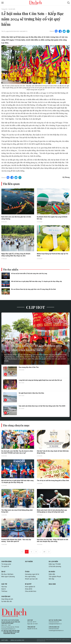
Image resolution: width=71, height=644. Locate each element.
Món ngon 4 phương (8, 578)
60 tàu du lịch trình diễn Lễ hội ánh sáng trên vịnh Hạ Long (29, 274)
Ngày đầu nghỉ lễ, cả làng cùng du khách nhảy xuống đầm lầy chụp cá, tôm (16, 255)
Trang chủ (4, 9)
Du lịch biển (12, 9)
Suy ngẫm (29, 562)
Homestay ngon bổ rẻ (32, 575)
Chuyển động (6, 562)
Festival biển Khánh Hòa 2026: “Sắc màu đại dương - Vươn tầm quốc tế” (16, 541)
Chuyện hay (6, 598)
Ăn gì (3, 572)
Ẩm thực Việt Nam (7, 575)
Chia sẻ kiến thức (31, 593)
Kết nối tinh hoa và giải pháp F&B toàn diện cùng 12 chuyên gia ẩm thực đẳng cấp (36, 282)
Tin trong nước (6, 565)
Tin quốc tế (5, 567)
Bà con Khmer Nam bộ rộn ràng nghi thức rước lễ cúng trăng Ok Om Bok (33, 290)
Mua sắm (52, 585)
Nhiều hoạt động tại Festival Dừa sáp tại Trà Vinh (53, 255)
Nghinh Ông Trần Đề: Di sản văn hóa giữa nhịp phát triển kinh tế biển (32, 348)
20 (44, 552)
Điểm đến (52, 575)
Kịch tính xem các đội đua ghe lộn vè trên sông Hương (17, 218)
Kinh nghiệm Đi (30, 588)
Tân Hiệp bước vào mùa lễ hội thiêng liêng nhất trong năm (17, 512)
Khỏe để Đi (29, 590)
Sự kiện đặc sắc (7, 603)
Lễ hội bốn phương (55, 567)
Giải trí (4, 585)
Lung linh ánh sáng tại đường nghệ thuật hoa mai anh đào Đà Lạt (40, 381)
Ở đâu (27, 572)
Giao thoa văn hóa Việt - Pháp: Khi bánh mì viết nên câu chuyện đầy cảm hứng (52, 541)
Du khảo (52, 572)
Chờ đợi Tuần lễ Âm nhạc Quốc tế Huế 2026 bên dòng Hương (53, 452)
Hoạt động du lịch (7, 601)
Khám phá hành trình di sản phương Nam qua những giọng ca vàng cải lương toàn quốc (52, 512)
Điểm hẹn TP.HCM (55, 565)
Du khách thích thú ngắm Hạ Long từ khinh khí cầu (53, 218)
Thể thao (4, 593)
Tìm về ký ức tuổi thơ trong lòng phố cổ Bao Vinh (53, 481)
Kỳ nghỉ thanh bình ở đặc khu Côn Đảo (31, 394)
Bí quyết (28, 585)
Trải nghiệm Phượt (55, 578)
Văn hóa (4, 588)
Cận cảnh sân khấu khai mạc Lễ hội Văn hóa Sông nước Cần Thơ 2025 (42, 406)
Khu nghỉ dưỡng (30, 578)
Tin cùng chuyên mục (16, 426)
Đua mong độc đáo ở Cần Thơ (29, 368)
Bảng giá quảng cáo (17, 642)
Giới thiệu (5, 642)
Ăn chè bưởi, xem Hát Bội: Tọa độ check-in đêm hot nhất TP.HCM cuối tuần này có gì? (17, 452)
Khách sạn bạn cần (31, 580)
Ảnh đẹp (51, 580)
